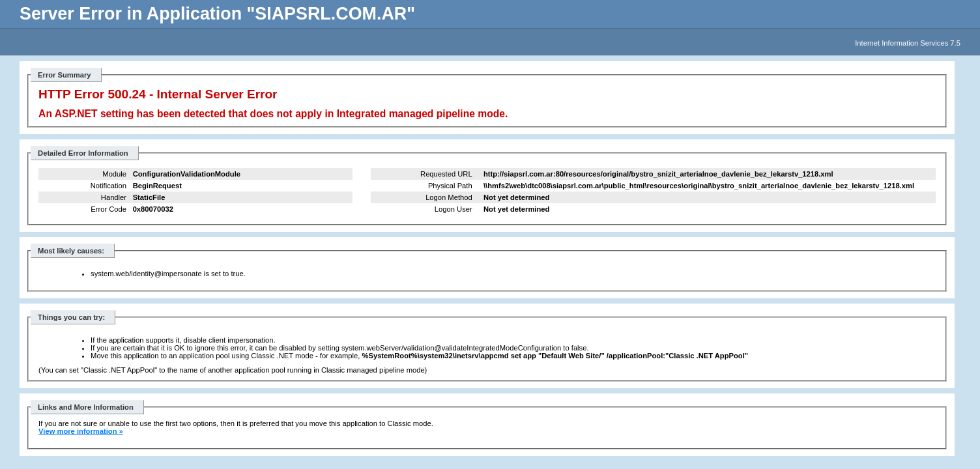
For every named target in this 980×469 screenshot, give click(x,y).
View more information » (81, 431)
